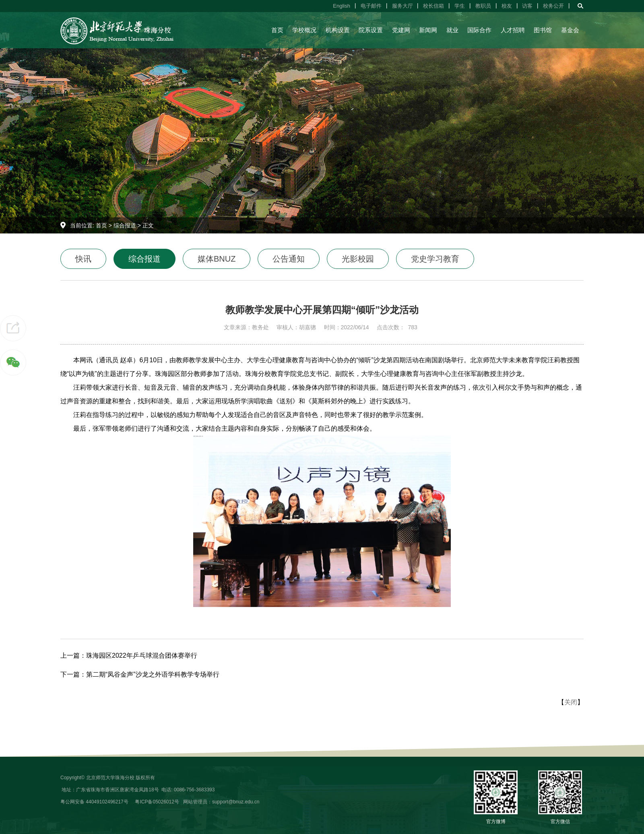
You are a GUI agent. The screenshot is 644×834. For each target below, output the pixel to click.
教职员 (483, 6)
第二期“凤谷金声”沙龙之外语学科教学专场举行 (153, 674)
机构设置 (338, 30)
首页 (277, 30)
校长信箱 (433, 6)
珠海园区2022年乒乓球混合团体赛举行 (142, 655)
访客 (527, 6)
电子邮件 (371, 6)
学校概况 (304, 30)
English (342, 6)
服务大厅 (402, 6)
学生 (460, 6)
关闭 (571, 702)
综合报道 (125, 225)
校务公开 (553, 6)
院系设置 (371, 30)
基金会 (570, 30)
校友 (507, 6)
